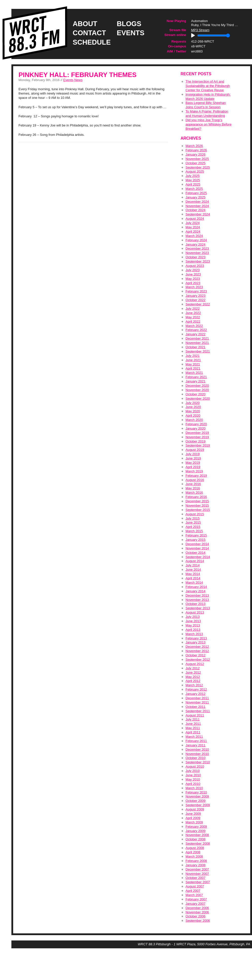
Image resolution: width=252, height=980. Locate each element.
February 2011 (196, 741)
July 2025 (193, 176)
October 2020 (196, 394)
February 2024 (196, 240)
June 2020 (193, 407)
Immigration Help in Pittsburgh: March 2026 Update (208, 97)
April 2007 (193, 891)
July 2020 (193, 403)
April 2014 (193, 578)
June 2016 (193, 484)
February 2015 (196, 535)
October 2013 (196, 604)
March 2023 (194, 287)
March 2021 (194, 373)
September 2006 (198, 921)
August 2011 (195, 715)
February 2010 (196, 792)
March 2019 (194, 471)
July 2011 (193, 719)
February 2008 (196, 861)
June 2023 (193, 274)
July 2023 (193, 270)
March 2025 (194, 189)
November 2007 (197, 874)
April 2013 (193, 630)
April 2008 (193, 852)
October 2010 (196, 758)
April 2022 (193, 321)
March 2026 (194, 146)
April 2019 (193, 467)
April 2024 (193, 232)
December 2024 (197, 202)
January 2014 (196, 591)
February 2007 (196, 899)
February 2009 (196, 827)
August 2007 (195, 886)
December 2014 (197, 544)
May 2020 (193, 411)
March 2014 (194, 583)
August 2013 (195, 612)
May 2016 (193, 488)
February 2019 (196, 476)
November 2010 (197, 754)
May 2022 (193, 317)
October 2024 (196, 210)
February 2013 (196, 638)
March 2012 (194, 685)
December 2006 (197, 908)
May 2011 (193, 728)
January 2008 (196, 865)
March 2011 (194, 737)
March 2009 (194, 822)
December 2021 (197, 338)
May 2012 (193, 677)
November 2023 (197, 253)
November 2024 (197, 206)
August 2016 (195, 480)
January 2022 (196, 334)
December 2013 (197, 595)
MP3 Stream (200, 30)
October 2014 (196, 553)
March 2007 (194, 895)
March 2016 (194, 493)
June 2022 (193, 313)
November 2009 (197, 796)
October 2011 (196, 707)
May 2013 (193, 625)
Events (68, 80)
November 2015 (197, 505)
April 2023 (193, 283)
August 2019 (195, 450)
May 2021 (193, 364)
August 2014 (195, 561)
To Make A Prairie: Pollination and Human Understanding (207, 114)
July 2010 (193, 771)
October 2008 (196, 839)
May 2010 (193, 779)
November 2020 (197, 390)
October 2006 (196, 916)
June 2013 (193, 621)
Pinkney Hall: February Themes (77, 75)
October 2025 (196, 163)
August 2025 (195, 171)
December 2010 (197, 750)
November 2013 (197, 600)
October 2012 (196, 655)
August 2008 (195, 848)
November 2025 (197, 159)
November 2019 (197, 437)
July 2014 (193, 565)
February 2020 (196, 424)
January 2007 (196, 904)
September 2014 (198, 557)
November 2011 (197, 702)
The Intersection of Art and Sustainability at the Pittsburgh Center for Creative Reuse (208, 86)
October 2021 (196, 347)
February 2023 (196, 291)
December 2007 (197, 869)
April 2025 (193, 184)
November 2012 (197, 651)
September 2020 (198, 399)
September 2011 (198, 711)
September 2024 (198, 214)
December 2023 (197, 248)
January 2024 (196, 244)
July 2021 (193, 356)
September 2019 (198, 445)
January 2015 (196, 540)
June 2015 (193, 522)
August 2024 (195, 219)
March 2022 (194, 326)
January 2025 (196, 197)
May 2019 (193, 463)
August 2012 (195, 664)
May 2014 (193, 574)
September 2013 (198, 608)
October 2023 (196, 257)
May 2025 (193, 180)
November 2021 (197, 343)
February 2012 (196, 689)
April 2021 (193, 368)
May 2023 (193, 279)
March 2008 (194, 856)
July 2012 (193, 668)
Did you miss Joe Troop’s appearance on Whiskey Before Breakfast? (209, 124)
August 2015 (195, 514)
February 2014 (196, 587)
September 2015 (198, 510)
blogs (129, 24)
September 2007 (198, 882)
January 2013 (196, 642)
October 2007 (196, 878)
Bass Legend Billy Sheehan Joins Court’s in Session (206, 105)
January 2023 (196, 296)
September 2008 (198, 844)
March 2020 (194, 420)
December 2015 (197, 501)
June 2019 (193, 458)
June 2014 (193, 570)
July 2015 (193, 518)
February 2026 (196, 150)
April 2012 (193, 681)
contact (89, 33)
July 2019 (193, 454)
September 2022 (198, 304)
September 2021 (198, 351)
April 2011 (193, 732)
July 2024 (193, 223)
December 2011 (197, 698)
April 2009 (193, 818)
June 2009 (193, 814)
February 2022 (196, 330)
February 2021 (196, 377)
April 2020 (193, 415)
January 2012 (196, 694)
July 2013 (193, 617)
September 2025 (198, 167)
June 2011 (193, 724)
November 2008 (197, 835)
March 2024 (194, 236)
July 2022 (193, 309)
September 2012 (198, 660)
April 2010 (193, 784)
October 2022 (196, 300)
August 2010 (195, 766)
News (78, 80)
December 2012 (197, 647)
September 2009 (198, 805)
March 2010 (194, 788)
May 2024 (193, 227)
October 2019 (196, 441)
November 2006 (197, 912)
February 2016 (196, 497)
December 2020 (197, 386)
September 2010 (198, 762)
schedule (92, 42)
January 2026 (196, 154)
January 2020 (196, 428)
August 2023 (195, 266)
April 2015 (193, 527)
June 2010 (193, 775)
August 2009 (195, 809)
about (85, 24)
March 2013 (194, 634)
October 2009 (196, 801)
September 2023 (198, 261)
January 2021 (196, 381)
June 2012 (193, 672)
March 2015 (194, 531)
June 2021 (193, 360)
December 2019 (197, 433)
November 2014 (197, 548)
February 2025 (196, 193)
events (131, 33)
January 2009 (196, 831)
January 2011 (196, 745)
